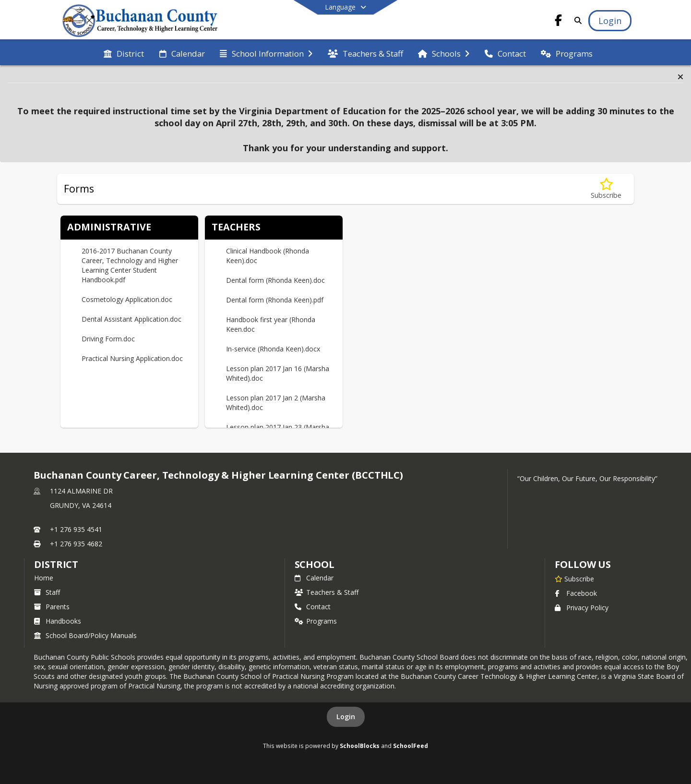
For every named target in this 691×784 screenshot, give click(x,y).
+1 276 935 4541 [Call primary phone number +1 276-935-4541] (76, 529)
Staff (47, 592)
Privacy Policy (582, 608)
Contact (313, 607)
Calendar (314, 578)
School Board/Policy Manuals (85, 635)
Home (44, 578)
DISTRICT (56, 564)
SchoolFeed (411, 746)
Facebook (576, 593)
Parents (52, 607)
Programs (316, 621)
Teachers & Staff (327, 592)
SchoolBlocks (360, 746)
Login (346, 717)
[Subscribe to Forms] (606, 189)
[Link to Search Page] (576, 20)
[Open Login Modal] (610, 21)
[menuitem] (124, 53)
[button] (680, 77)
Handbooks (58, 621)
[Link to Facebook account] (559, 22)
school (315, 564)
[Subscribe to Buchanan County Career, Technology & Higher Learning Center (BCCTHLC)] (574, 579)
